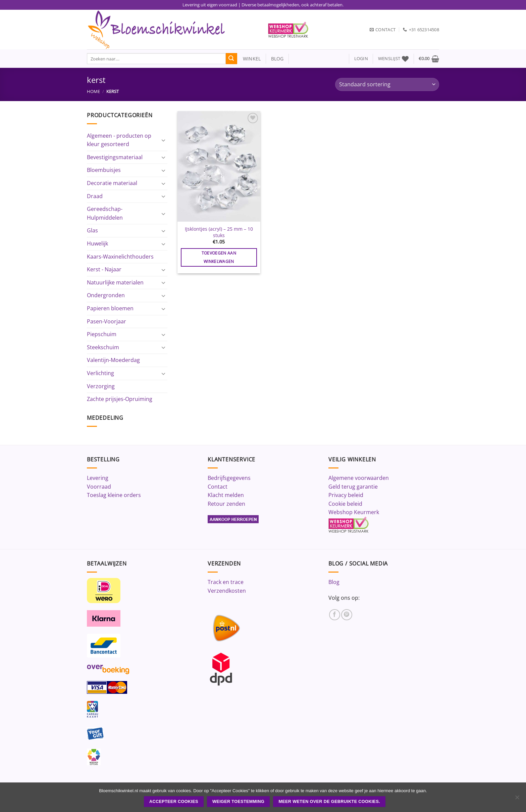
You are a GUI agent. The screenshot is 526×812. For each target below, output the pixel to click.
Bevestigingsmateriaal (115, 157)
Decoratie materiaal (112, 183)
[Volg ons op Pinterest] (347, 615)
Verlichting (100, 373)
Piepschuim (102, 334)
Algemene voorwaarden (359, 478)
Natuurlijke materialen (115, 282)
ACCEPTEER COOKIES (174, 802)
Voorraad (99, 487)
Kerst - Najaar (104, 269)
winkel (249, 59)
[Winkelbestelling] (387, 84)
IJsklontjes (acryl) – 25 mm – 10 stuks (219, 232)
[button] (361, 59)
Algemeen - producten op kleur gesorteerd (119, 140)
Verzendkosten (227, 591)
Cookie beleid (345, 504)
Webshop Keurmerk (354, 512)
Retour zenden (226, 504)
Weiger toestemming (238, 802)
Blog (334, 582)
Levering (98, 478)
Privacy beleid (346, 495)
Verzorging (101, 386)
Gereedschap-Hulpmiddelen (105, 213)
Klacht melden (226, 495)
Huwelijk (97, 243)
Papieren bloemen (110, 308)
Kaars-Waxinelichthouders (120, 257)
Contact (218, 487)
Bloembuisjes (104, 170)
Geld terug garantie (353, 487)
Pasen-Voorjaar (107, 321)
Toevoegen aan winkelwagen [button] (219, 257)
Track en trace (226, 582)
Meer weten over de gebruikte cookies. (329, 802)
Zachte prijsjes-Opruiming (120, 399)
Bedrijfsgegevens (229, 478)
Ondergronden (106, 295)
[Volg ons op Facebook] (335, 615)
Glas (92, 230)
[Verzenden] (231, 59)
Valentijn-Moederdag (113, 360)
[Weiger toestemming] (517, 799)
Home (93, 91)
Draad (95, 196)
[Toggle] (163, 140)
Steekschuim (103, 347)
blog (277, 59)
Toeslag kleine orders (114, 495)
